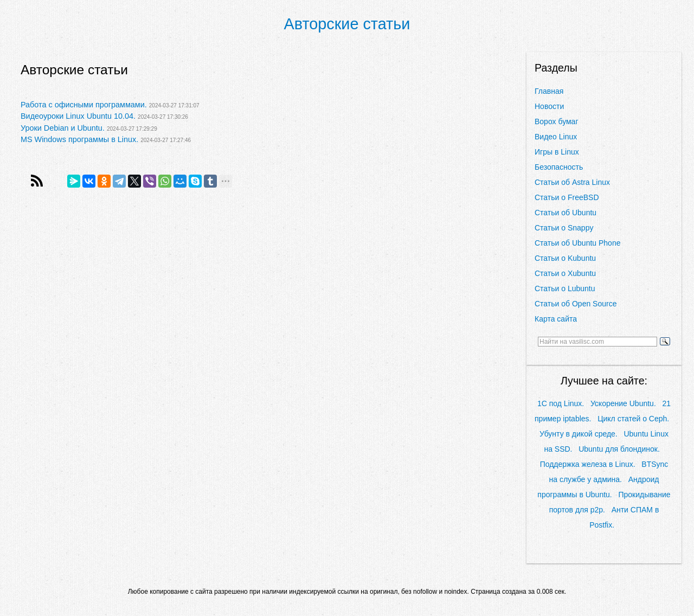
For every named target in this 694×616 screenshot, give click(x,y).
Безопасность (559, 167)
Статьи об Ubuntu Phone (577, 243)
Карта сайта (556, 319)
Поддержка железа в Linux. (588, 464)
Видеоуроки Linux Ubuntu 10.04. (78, 116)
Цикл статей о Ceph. (633, 419)
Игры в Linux (557, 152)
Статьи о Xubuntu (565, 273)
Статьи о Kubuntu (565, 258)
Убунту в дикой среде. (579, 434)
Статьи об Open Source (576, 304)
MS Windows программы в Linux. (79, 139)
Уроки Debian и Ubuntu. (63, 128)
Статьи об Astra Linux (572, 182)
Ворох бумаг (557, 121)
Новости (549, 106)
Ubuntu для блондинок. (619, 449)
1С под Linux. (561, 403)
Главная (549, 91)
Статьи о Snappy (564, 228)
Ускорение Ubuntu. (623, 403)
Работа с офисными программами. (84, 105)
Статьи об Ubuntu (566, 213)
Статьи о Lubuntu (565, 288)
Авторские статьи (347, 24)
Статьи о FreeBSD (567, 197)
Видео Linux (556, 137)
